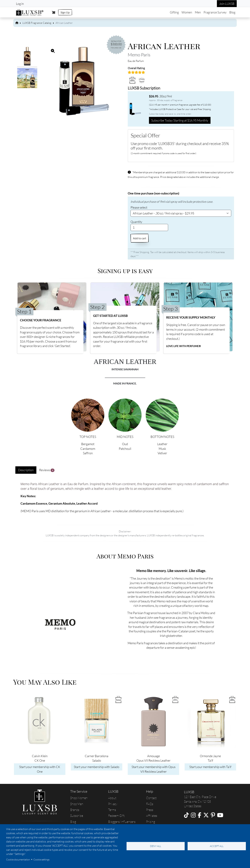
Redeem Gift (116, 816)
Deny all (156, 846)
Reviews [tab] (47, 470)
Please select (139, 207)
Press (150, 810)
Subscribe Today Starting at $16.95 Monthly (180, 120)
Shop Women (79, 798)
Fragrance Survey (215, 12)
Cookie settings (41, 859)
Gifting (174, 12)
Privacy (113, 804)
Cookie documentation (18, 859)
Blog (232, 12)
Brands (75, 810)
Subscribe (77, 816)
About (112, 798)
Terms (112, 810)
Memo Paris (139, 55)
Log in (20, 4)
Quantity (136, 222)
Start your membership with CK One (40, 769)
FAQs (150, 804)
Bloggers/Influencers (122, 822)
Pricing (151, 822)
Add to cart (140, 238)
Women (187, 12)
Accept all (217, 846)
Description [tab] (26, 470)
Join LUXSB (227, 4)
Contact (151, 798)
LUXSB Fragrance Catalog (37, 23)
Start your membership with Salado (97, 767)
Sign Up (65, 12)
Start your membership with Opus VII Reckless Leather (154, 769)
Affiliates (152, 816)
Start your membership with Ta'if (210, 767)
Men (198, 12)
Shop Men (77, 804)
